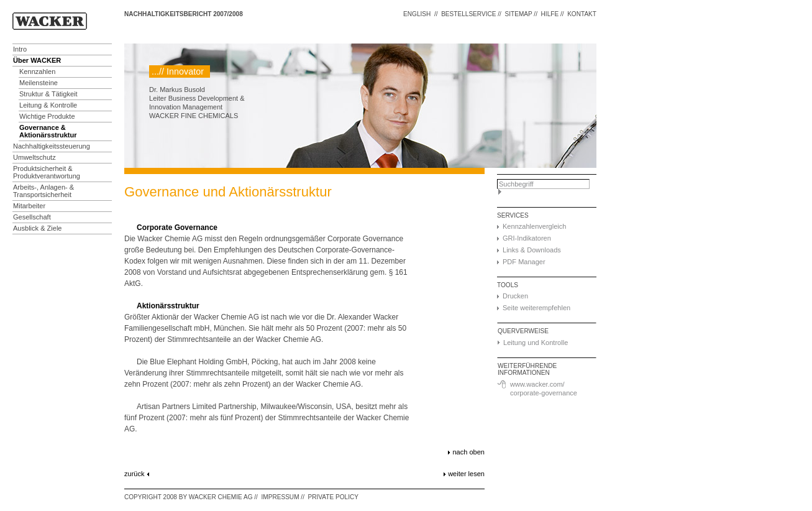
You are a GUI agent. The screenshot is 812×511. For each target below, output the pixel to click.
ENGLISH (417, 14)
